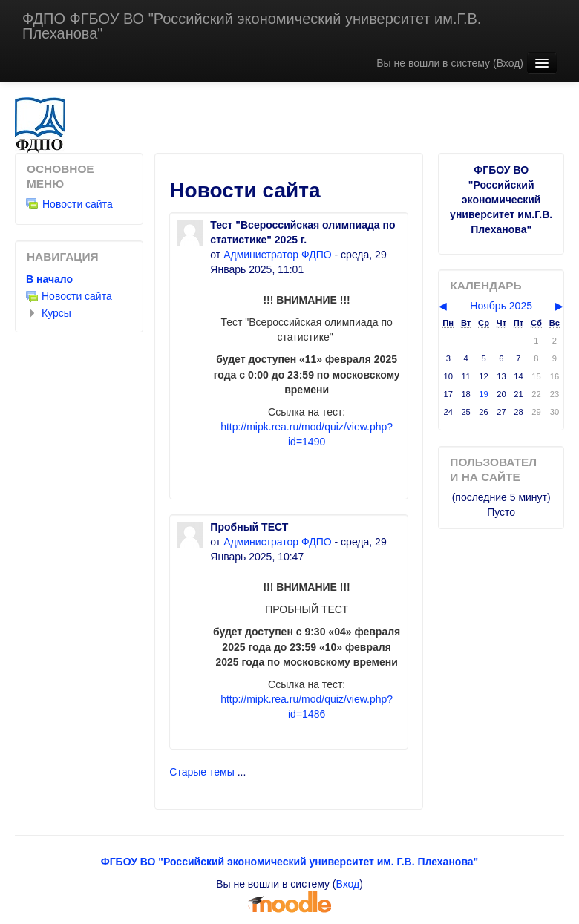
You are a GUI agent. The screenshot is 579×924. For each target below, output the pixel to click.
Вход (508, 63)
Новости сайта (69, 204)
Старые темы (202, 772)
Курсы (56, 313)
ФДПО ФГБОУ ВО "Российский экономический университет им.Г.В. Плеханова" (252, 26)
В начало (49, 279)
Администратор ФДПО (278, 255)
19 (483, 394)
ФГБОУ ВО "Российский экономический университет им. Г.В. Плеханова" (290, 862)
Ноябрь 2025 (501, 306)
